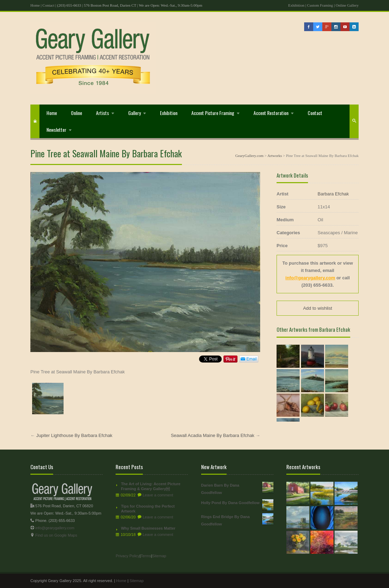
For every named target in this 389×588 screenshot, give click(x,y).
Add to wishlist (318, 308)
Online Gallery (347, 5)
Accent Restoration (271, 113)
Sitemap (159, 556)
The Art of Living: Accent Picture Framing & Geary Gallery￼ (151, 486)
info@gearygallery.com (310, 278)
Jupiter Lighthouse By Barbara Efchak (74, 435)
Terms (146, 556)
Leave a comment (158, 495)
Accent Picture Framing (213, 113)
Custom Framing (320, 5)
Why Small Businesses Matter (148, 528)
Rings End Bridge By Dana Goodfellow (237, 520)
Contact (49, 5)
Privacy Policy (127, 556)
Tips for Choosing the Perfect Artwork (148, 509)
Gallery (134, 113)
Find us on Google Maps (56, 535)
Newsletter (56, 130)
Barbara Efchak (333, 194)
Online (76, 113)
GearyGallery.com (249, 156)
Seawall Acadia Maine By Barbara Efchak (212, 435)
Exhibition (296, 5)
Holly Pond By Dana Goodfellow (237, 503)
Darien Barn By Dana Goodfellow (237, 488)
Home (35, 5)
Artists (102, 113)
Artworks (275, 156)
